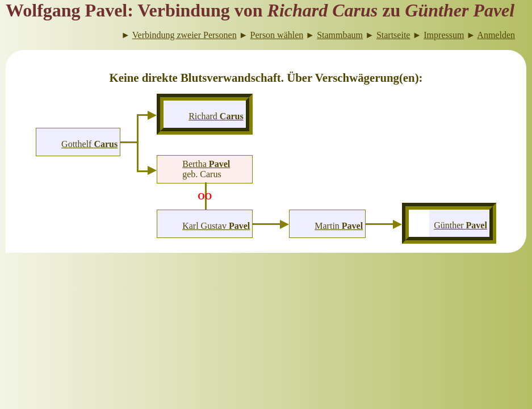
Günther (460, 225)
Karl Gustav (216, 226)
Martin (339, 226)
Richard (216, 116)
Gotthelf (89, 144)
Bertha (206, 164)
